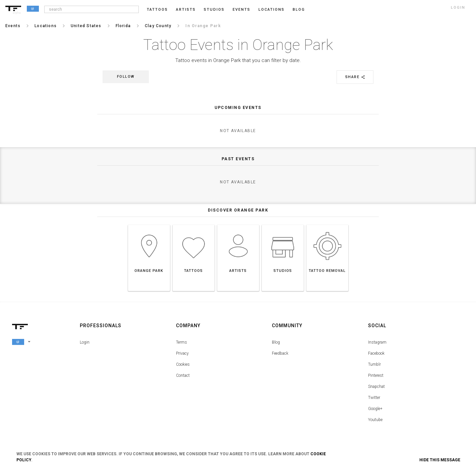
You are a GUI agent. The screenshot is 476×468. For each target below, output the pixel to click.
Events (242, 10)
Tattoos (157, 10)
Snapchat (376, 387)
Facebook (376, 353)
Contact (183, 375)
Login (85, 342)
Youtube (375, 420)
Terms (182, 342)
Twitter (374, 398)
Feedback (280, 353)
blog (299, 10)
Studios (214, 10)
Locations (272, 10)
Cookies (183, 364)
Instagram (377, 342)
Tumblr (374, 364)
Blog (276, 342)
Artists (186, 10)
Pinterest (376, 375)
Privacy (182, 353)
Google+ (375, 409)
